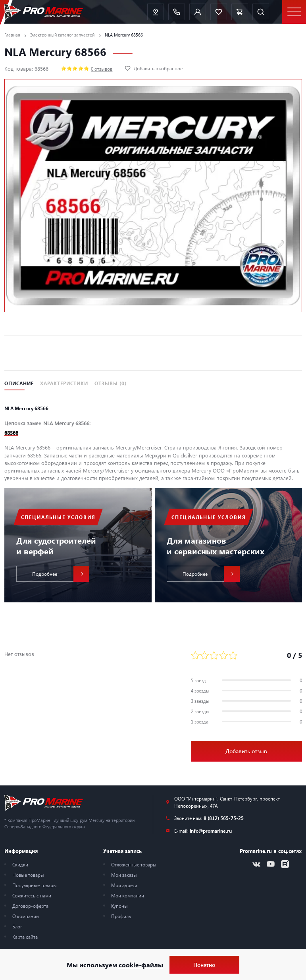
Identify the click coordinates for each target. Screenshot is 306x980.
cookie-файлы (141, 965)
